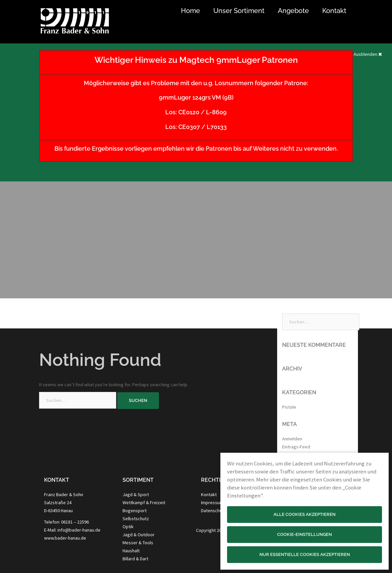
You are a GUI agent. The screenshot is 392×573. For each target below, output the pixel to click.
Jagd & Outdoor (139, 535)
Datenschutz (214, 511)
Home (190, 11)
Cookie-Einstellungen (305, 534)
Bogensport (135, 511)
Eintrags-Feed (296, 447)
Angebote (293, 11)
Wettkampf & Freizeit (144, 503)
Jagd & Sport (136, 494)
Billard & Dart (135, 559)
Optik (128, 527)
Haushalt (131, 551)
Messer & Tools (138, 543)
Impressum (212, 503)
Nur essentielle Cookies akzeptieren (305, 554)
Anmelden (292, 439)
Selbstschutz (136, 519)
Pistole (289, 407)
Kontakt (334, 11)
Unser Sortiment (239, 11)
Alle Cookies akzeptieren (305, 514)
